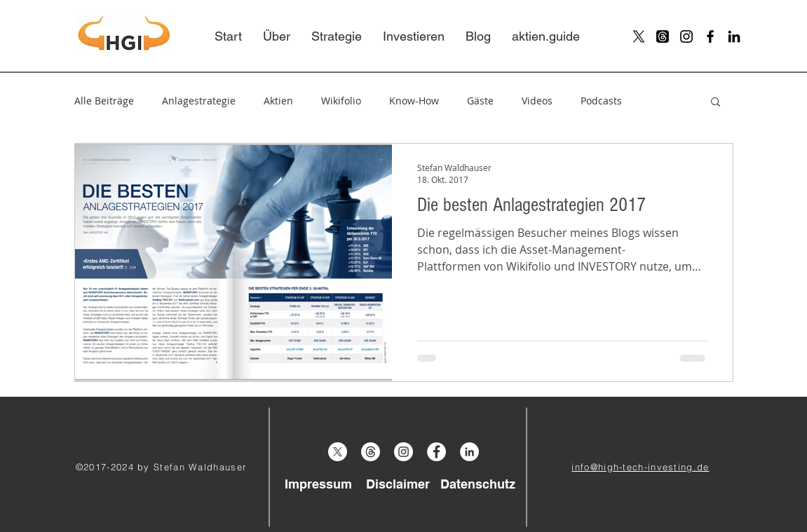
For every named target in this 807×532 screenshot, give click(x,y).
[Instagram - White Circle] (403, 452)
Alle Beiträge (104, 101)
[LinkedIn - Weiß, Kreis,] (469, 452)
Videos (537, 101)
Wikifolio (341, 101)
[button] (716, 103)
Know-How (414, 101)
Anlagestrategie (199, 101)
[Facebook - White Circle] (436, 452)
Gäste (480, 101)
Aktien (278, 101)
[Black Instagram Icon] (686, 36)
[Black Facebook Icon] (710, 36)
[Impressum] (318, 484)
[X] (639, 36)
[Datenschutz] (478, 484)
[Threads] (663, 36)
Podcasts (601, 101)
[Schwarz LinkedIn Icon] (734, 36)
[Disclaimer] (398, 484)
